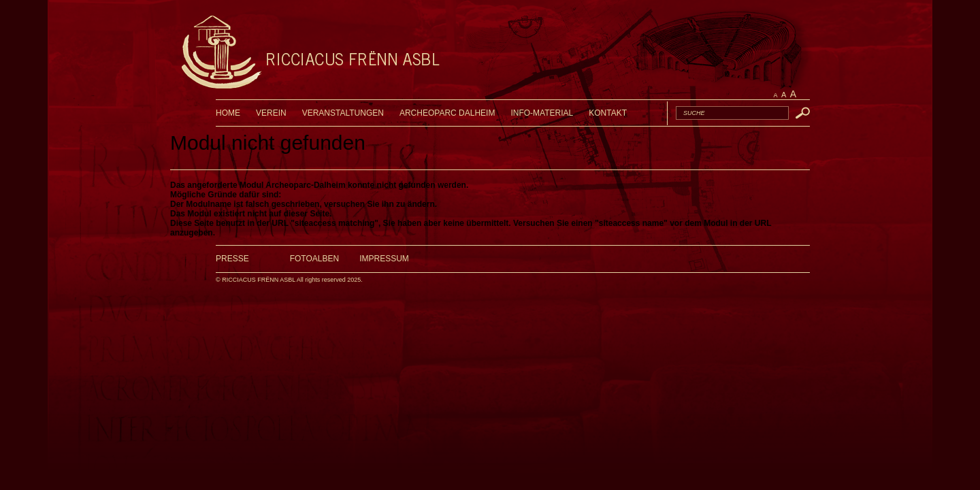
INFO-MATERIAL (542, 113)
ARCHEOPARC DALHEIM (447, 113)
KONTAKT (608, 113)
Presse (232, 259)
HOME (228, 113)
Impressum (384, 259)
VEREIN (271, 113)
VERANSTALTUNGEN (343, 113)
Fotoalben (314, 259)
